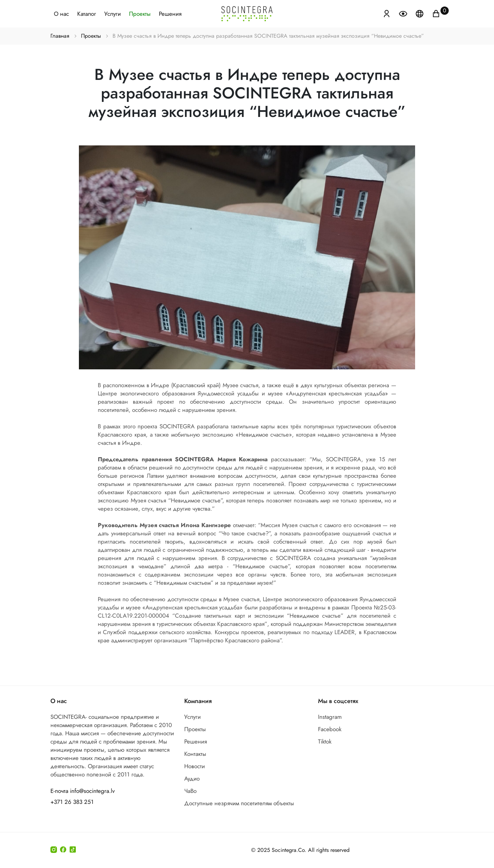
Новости (195, 766)
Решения (170, 14)
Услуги (113, 14)
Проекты (140, 14)
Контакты (195, 754)
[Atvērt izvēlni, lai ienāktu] (387, 13)
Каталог (87, 14)
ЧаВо (190, 791)
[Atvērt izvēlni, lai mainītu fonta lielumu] (404, 13)
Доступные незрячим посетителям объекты (239, 803)
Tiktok (325, 741)
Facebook (330, 729)
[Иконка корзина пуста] (436, 13)
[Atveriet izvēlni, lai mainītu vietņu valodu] (420, 13)
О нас (61, 14)
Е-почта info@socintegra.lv (83, 791)
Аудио (192, 778)
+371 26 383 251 (72, 802)
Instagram (330, 717)
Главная (60, 36)
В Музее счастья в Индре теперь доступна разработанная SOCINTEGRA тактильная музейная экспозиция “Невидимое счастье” (268, 36)
